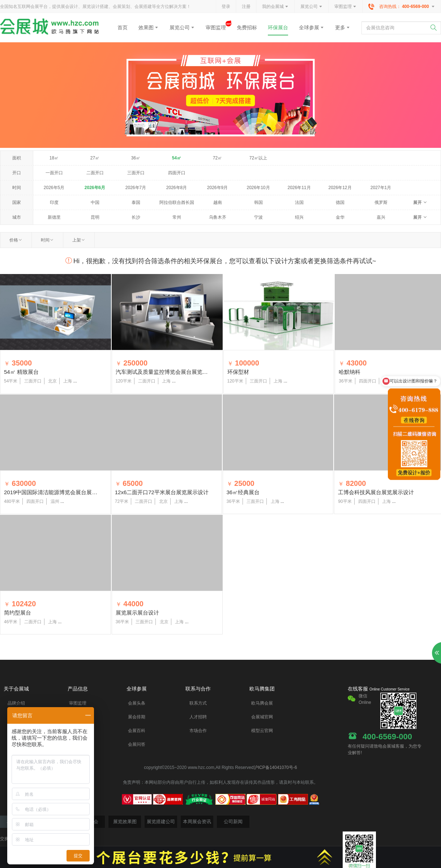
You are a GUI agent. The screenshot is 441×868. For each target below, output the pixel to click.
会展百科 (137, 731)
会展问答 (137, 744)
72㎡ (217, 158)
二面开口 (95, 173)
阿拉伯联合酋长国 (177, 202)
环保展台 (278, 27)
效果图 (149, 27)
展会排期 (137, 717)
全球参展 (312, 27)
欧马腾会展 (262, 703)
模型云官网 (262, 731)
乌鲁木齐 (218, 217)
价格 (16, 240)
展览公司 (312, 7)
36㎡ (136, 158)
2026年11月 (299, 188)
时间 (47, 240)
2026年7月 (136, 188)
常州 (177, 217)
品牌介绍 (16, 703)
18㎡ (54, 158)
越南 (218, 202)
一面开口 (54, 173)
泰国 (136, 202)
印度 (54, 202)
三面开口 (136, 173)
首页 (123, 27)
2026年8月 (177, 188)
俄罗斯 (381, 202)
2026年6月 (95, 188)
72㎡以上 (258, 158)
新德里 (54, 217)
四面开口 (177, 173)
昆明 (95, 217)
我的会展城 (275, 7)
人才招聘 (198, 717)
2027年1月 (381, 188)
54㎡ (177, 158)
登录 (226, 7)
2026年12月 (340, 188)
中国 (95, 202)
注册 (246, 7)
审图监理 (346, 7)
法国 (299, 202)
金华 (340, 217)
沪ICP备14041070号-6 (275, 767)
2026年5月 (54, 188)
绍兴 (299, 217)
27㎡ (95, 158)
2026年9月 (217, 188)
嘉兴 (381, 217)
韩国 (258, 202)
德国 (340, 202)
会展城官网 (262, 717)
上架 (79, 240)
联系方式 (198, 703)
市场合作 (198, 731)
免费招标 (247, 27)
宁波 (258, 217)
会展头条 (137, 703)
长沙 (136, 217)
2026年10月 (258, 188)
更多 (343, 27)
